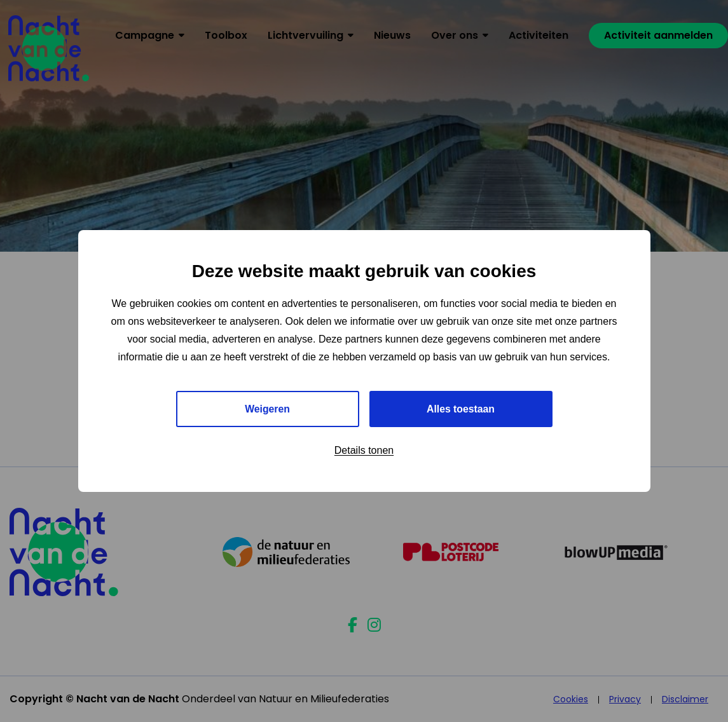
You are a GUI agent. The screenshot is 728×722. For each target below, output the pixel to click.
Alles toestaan (460, 409)
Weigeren (268, 409)
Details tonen (364, 451)
